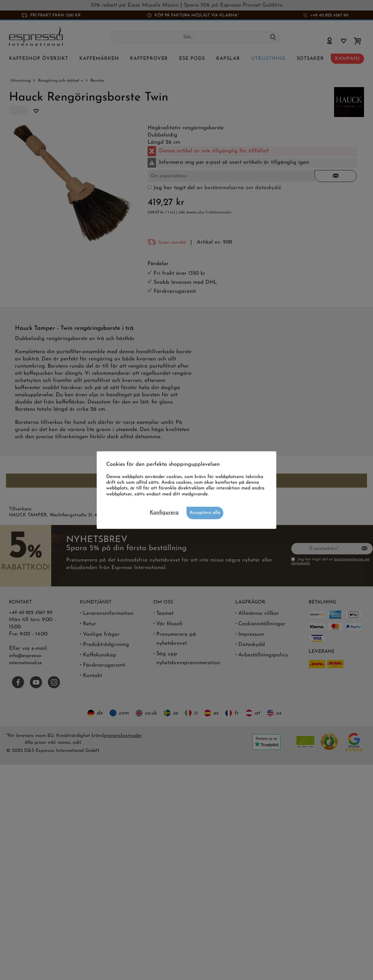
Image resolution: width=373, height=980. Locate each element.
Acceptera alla (205, 512)
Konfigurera (164, 512)
